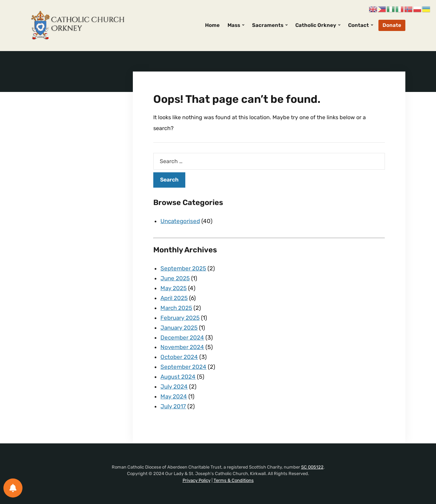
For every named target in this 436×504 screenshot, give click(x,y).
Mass (234, 25)
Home (212, 25)
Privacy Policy (197, 480)
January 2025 (179, 328)
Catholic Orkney (316, 25)
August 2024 (178, 377)
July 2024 (174, 387)
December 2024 (182, 337)
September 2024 (183, 367)
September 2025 (183, 268)
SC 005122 (312, 467)
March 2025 (176, 308)
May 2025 (174, 288)
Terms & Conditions (234, 480)
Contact (359, 25)
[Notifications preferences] (13, 488)
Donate (392, 25)
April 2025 (174, 298)
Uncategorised (180, 221)
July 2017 (173, 406)
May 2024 (174, 396)
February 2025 (180, 318)
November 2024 (182, 347)
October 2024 (179, 357)
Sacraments (268, 25)
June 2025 (175, 278)
